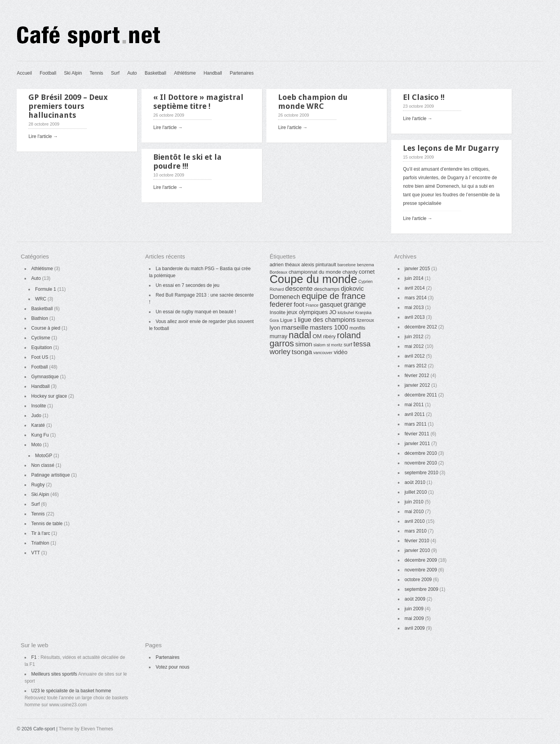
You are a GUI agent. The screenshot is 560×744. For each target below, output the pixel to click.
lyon (275, 328)
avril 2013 (415, 317)
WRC (41, 299)
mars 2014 (416, 298)
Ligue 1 (288, 320)
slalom (319, 345)
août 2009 (415, 599)
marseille (295, 327)
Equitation (41, 348)
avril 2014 (415, 288)
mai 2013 (414, 307)
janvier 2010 (417, 550)
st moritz (334, 345)
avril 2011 (415, 414)
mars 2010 (416, 531)
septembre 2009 (421, 589)
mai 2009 (414, 618)
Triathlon (40, 543)
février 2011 (417, 434)
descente (299, 288)
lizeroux (366, 320)
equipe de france (333, 296)
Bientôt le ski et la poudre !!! (187, 162)
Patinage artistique (50, 475)
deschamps (327, 289)
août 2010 (415, 482)
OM (317, 336)
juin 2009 (414, 609)
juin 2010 (414, 502)
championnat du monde (315, 272)
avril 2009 (415, 628)
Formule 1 (45, 289)
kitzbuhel (346, 313)
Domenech (285, 297)
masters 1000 (329, 327)
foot (299, 304)
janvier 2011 (417, 444)
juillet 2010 (416, 492)
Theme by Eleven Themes (86, 729)
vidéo (340, 352)
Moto (36, 445)
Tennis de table (47, 524)
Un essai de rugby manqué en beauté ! (196, 312)
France (312, 305)
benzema (366, 265)
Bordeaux (278, 272)
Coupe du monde (313, 279)
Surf (115, 73)
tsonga (302, 352)
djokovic (353, 288)
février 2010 (417, 541)
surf (348, 345)
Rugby (38, 485)
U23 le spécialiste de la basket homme (71, 691)
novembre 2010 (421, 463)
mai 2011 (414, 405)
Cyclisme (41, 338)
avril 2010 (415, 521)
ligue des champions (327, 320)
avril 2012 (415, 356)
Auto (132, 73)
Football (48, 73)
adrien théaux (285, 265)
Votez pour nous (172, 667)
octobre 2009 (418, 580)
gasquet (331, 304)
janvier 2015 (417, 269)
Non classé (43, 465)
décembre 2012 (421, 327)
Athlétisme (185, 73)
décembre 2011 (421, 395)
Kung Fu (40, 435)
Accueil (24, 73)
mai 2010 (414, 512)
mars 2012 (416, 366)
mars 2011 (416, 424)
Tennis (97, 73)
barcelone (347, 265)
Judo (36, 416)
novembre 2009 (421, 570)
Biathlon (39, 318)
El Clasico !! (424, 97)
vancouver (323, 353)
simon (304, 344)
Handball (213, 73)
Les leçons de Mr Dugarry (451, 148)
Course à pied (46, 328)
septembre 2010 (421, 473)
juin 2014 (414, 278)
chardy (350, 272)
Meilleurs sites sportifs (54, 674)
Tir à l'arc (41, 533)
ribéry (329, 336)
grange (355, 304)
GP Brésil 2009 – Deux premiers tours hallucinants (68, 106)
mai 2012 (414, 346)
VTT (35, 553)
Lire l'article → (43, 136)
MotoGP (44, 456)
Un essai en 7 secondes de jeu (187, 285)
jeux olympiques (307, 312)
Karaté (38, 425)
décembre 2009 (421, 560)
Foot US (40, 357)
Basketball (155, 73)
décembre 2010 (421, 453)
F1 (34, 657)
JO (333, 312)
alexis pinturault (319, 265)
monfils (357, 328)
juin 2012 (414, 337)
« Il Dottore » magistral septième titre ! (198, 102)
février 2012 (417, 375)
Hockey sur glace (49, 396)
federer (281, 304)
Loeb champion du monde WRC (313, 102)
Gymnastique (45, 377)
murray (278, 336)
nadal (300, 335)
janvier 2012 (417, 385)
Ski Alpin (73, 73)
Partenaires (242, 73)
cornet (367, 272)
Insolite (38, 406)
